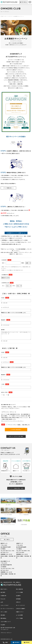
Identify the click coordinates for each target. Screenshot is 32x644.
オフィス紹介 (4, 612)
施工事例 (3, 592)
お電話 (5, 642)
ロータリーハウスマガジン (7, 609)
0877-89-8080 (23, 551)
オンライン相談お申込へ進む (16, 488)
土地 (2, 602)
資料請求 (27, 642)
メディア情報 (19, 618)
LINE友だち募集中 (21, 609)
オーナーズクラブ (20, 605)
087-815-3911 (7, 568)
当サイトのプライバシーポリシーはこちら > (12, 421)
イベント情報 (19, 592)
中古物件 (3, 625)
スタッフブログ (5, 605)
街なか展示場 (19, 589)
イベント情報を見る (8, 188)
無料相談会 (23, 2)
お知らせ (18, 602)
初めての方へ (4, 589)
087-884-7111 (7, 551)
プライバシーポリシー (6, 633)
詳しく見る (7, 539)
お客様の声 (3, 596)
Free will (3, 599)
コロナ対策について (6, 622)
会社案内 (18, 596)
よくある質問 (19, 615)
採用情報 (18, 599)
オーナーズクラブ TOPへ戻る (16, 436)
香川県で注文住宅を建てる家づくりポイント (8, 628)
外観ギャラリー (20, 612)
